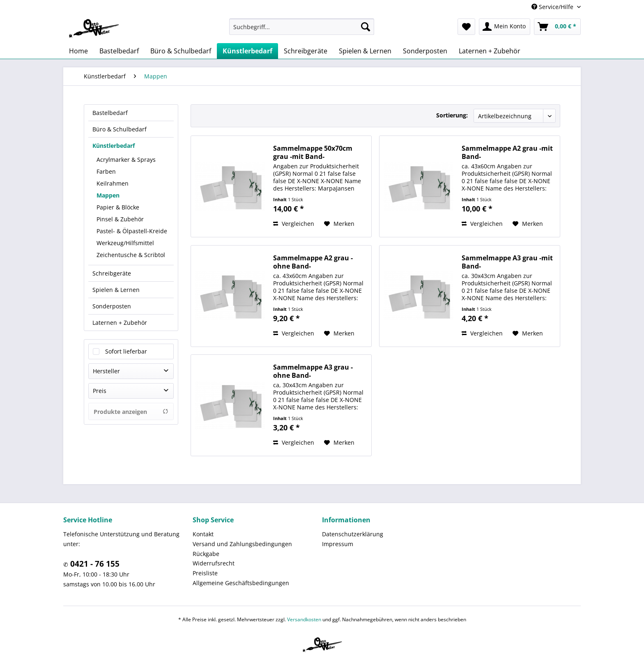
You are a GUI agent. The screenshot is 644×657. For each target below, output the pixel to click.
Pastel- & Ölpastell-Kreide (132, 231)
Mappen (108, 195)
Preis (100, 391)
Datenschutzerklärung (353, 534)
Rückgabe (206, 554)
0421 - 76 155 (94, 564)
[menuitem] (302, 27)
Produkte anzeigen (131, 412)
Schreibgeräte (112, 273)
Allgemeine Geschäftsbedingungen (241, 583)
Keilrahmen (113, 183)
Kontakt (203, 534)
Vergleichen (294, 224)
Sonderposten (112, 306)
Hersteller (106, 371)
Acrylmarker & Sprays (126, 160)
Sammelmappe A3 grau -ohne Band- (313, 371)
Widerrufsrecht (214, 563)
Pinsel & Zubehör (120, 219)
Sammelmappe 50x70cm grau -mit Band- (313, 152)
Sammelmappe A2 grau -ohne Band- (313, 262)
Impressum (338, 544)
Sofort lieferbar (126, 351)
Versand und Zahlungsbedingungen (242, 544)
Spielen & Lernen (116, 290)
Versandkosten (304, 619)
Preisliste (205, 573)
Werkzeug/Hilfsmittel (125, 243)
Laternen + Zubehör (120, 323)
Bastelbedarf (110, 113)
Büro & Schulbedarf (120, 129)
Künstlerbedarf (114, 146)
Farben (106, 171)
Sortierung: (452, 115)
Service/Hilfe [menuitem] (553, 7)
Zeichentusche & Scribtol (131, 255)
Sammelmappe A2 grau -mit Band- (507, 152)
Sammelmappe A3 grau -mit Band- (507, 262)
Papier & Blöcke (118, 207)
